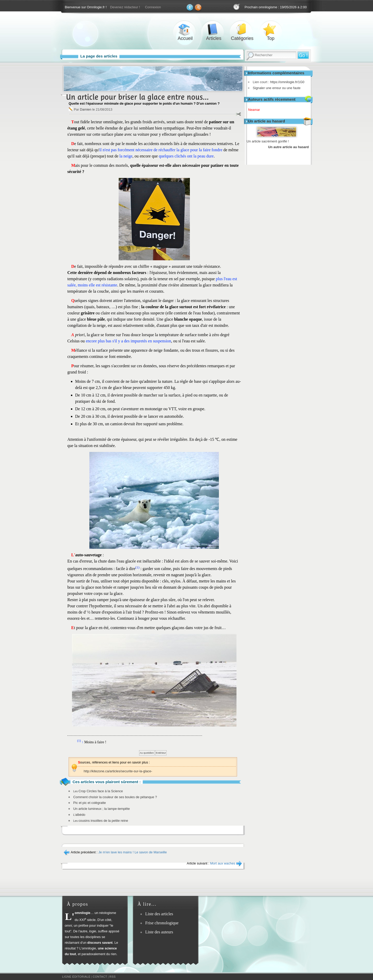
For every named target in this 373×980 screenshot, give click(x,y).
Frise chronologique (162, 923)
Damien (85, 109)
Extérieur (161, 753)
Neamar (256, 110)
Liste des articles (159, 914)
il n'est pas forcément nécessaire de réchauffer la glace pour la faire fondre (161, 150)
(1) (138, 567)
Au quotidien (147, 753)
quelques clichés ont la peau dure (186, 156)
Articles (214, 29)
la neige (126, 156)
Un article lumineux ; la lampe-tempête (102, 809)
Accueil (185, 29)
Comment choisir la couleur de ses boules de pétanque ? (115, 797)
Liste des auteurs (159, 932)
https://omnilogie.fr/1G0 (286, 82)
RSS (113, 977)
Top (271, 29)
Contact (100, 977)
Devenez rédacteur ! (125, 7)
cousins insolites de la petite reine (101, 821)
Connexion (153, 7)
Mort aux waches (223, 863)
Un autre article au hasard (288, 147)
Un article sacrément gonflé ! (268, 141)
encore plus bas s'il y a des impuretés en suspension (128, 341)
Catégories (242, 29)
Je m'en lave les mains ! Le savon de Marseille (133, 852)
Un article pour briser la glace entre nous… (137, 97)
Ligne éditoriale (76, 977)
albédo (79, 815)
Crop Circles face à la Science (98, 791)
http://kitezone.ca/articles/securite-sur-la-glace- (118, 771)
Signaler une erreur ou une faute (275, 88)
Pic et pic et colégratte (90, 803)
